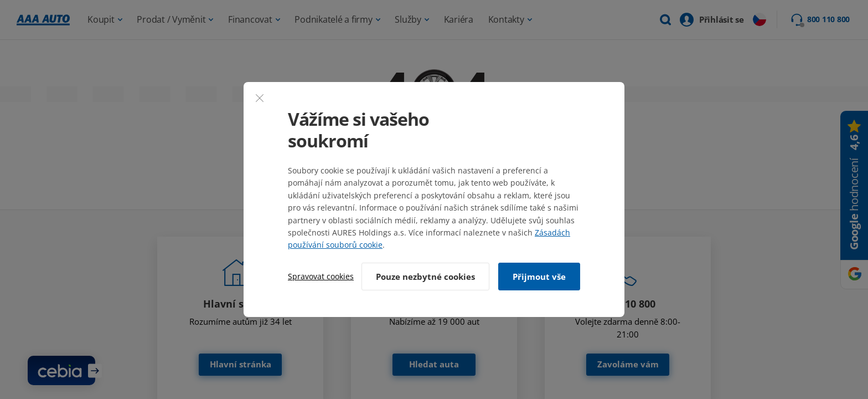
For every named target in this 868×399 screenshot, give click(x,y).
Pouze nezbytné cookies (425, 277)
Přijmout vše (539, 277)
